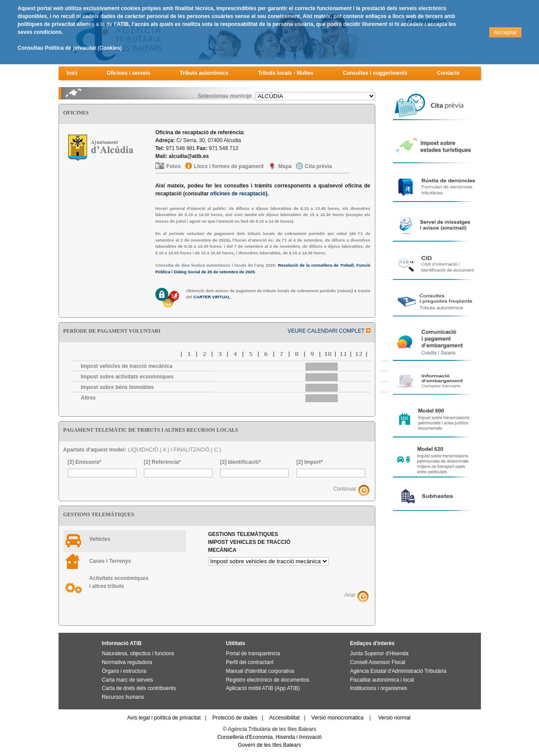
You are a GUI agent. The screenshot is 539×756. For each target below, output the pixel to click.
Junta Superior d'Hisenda (379, 653)
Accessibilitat (284, 718)
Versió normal (394, 718)
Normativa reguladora (127, 662)
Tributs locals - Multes (286, 73)
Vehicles (100, 539)
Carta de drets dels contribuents (139, 688)
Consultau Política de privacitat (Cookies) (70, 48)
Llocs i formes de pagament (229, 166)
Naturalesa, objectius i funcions (138, 653)
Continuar (345, 489)
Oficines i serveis (129, 73)
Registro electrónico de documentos (268, 680)
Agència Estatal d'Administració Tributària (398, 671)
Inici (72, 73)
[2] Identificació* (240, 462)
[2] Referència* (162, 462)
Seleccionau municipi (225, 96)
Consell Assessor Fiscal (378, 662)
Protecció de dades (235, 718)
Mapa (285, 166)
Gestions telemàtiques (249, 542)
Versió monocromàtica (338, 718)
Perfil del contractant (250, 662)
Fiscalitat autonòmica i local (382, 680)
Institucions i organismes (379, 688)
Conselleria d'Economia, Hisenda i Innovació (269, 737)
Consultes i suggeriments (375, 73)
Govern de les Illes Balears (269, 745)
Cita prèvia (318, 166)
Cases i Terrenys (110, 561)
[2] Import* (310, 462)
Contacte (448, 73)
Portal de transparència (253, 653)
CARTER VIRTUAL (212, 297)
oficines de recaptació (238, 194)
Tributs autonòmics (204, 73)
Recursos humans (123, 697)
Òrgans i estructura (124, 671)
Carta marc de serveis (128, 680)
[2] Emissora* (85, 462)
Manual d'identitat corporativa (260, 671)
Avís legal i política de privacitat (164, 718)
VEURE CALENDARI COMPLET (329, 331)
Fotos (174, 166)
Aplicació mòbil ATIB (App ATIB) (263, 688)
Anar (350, 595)
